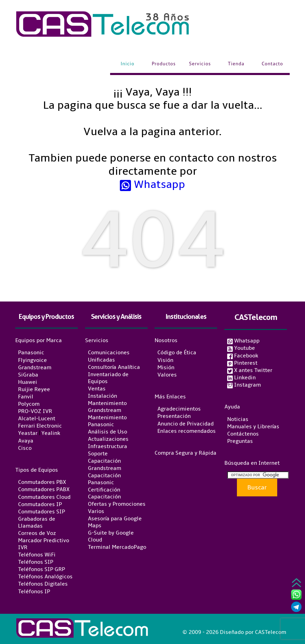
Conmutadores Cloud (44, 497)
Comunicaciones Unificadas (109, 356)
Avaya (26, 441)
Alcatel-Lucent (37, 419)
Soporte (98, 454)
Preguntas (240, 441)
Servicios (200, 64)
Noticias (238, 419)
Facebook (243, 356)
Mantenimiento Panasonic (107, 421)
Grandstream (35, 368)
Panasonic (31, 353)
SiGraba (28, 375)
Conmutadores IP (40, 504)
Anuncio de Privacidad (186, 424)
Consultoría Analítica (114, 367)
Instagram (244, 385)
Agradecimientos (179, 409)
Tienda (236, 64)
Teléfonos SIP (36, 562)
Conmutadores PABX (44, 490)
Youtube (241, 348)
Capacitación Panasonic (104, 479)
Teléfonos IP (34, 592)
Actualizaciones (108, 439)
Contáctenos (243, 434)
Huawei (28, 382)
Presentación (174, 416)
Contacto (272, 64)
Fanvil (26, 397)
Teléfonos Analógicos (45, 577)
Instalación (102, 396)
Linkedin (241, 378)
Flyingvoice (32, 360)
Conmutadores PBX (42, 482)
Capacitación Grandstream (105, 465)
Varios (96, 511)
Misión (166, 368)
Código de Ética (177, 353)
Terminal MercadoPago (117, 547)
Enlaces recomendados (187, 431)
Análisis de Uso (108, 432)
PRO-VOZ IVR (35, 411)
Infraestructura (108, 446)
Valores (167, 375)
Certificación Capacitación (104, 493)
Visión (165, 360)
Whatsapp (152, 184)
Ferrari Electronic (40, 426)
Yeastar (28, 434)
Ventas (97, 389)
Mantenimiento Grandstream (107, 407)
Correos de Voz (37, 533)
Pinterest (242, 363)
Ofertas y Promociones (117, 504)
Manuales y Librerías (253, 427)
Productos (164, 64)
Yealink (51, 434)
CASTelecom (256, 317)
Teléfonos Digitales (43, 584)
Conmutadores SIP (42, 512)
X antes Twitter (250, 370)
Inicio (127, 64)
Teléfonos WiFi (37, 555)
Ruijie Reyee (34, 389)
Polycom (29, 404)
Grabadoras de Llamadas (37, 522)
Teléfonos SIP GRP (42, 569)
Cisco (25, 448)
